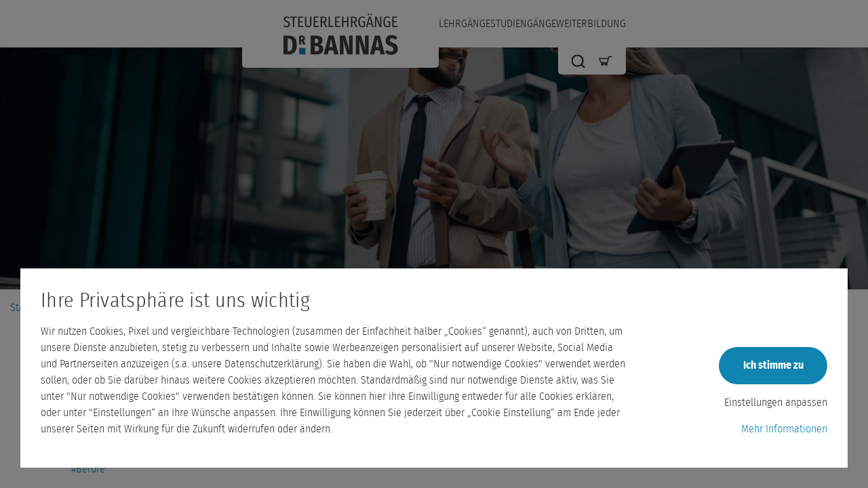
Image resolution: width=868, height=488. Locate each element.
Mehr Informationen (784, 429)
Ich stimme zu (773, 365)
